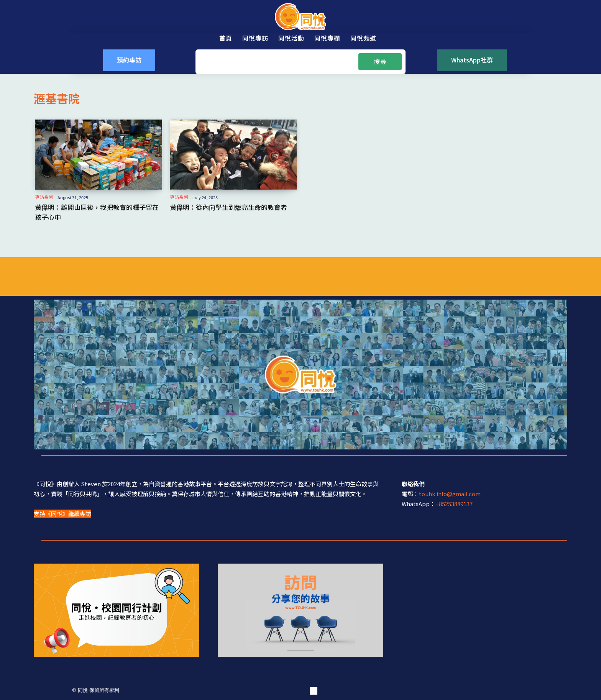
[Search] (380, 62)
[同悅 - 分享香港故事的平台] (300, 17)
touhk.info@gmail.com (450, 493)
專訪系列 (44, 197)
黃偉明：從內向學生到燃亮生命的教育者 (225, 207)
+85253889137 (454, 503)
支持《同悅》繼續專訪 (62, 513)
